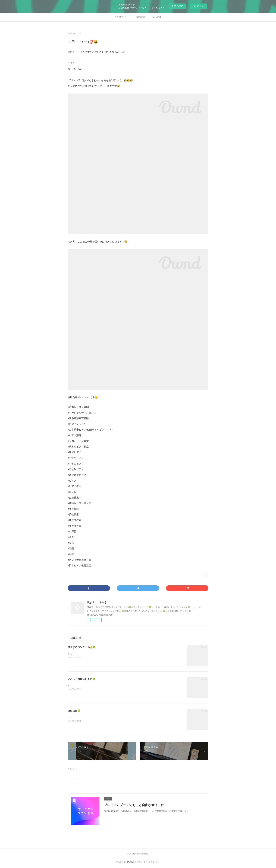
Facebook (157, 17)
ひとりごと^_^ (122, 17)
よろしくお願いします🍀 (81, 679)
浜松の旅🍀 (74, 711)
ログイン (199, 6)
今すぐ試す (177, 6)
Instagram (140, 17)
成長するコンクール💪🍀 (82, 647)
